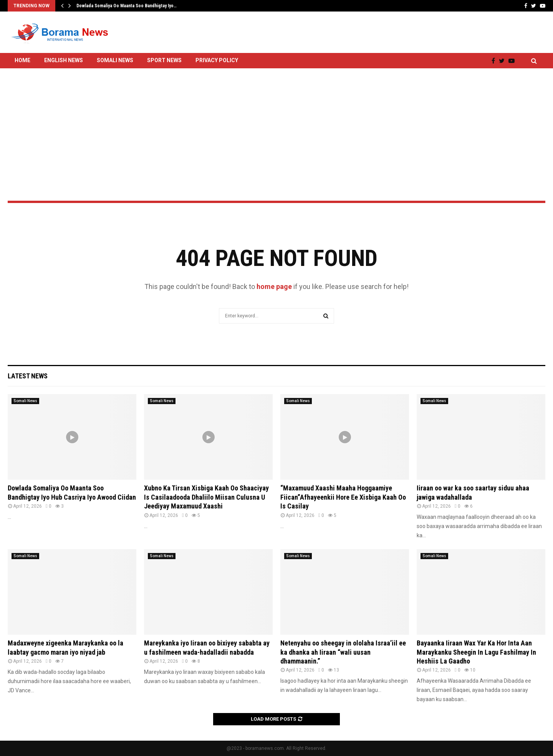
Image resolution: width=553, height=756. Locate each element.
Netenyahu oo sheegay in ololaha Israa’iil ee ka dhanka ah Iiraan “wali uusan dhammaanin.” (343, 652)
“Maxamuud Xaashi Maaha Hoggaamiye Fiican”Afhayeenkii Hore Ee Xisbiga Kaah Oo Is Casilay (343, 497)
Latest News (28, 376)
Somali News (115, 60)
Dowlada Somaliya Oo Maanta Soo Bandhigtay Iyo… (127, 6)
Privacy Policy (217, 60)
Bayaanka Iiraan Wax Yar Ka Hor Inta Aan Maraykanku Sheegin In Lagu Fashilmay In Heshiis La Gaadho (476, 652)
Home (22, 60)
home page (274, 286)
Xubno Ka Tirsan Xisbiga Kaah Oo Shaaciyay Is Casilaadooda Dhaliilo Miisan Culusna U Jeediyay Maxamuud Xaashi (206, 497)
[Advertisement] (276, 114)
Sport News (164, 60)
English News (64, 60)
